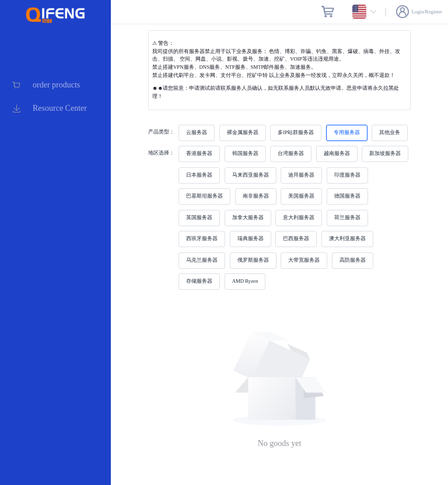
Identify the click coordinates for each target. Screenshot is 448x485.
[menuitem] (55, 85)
